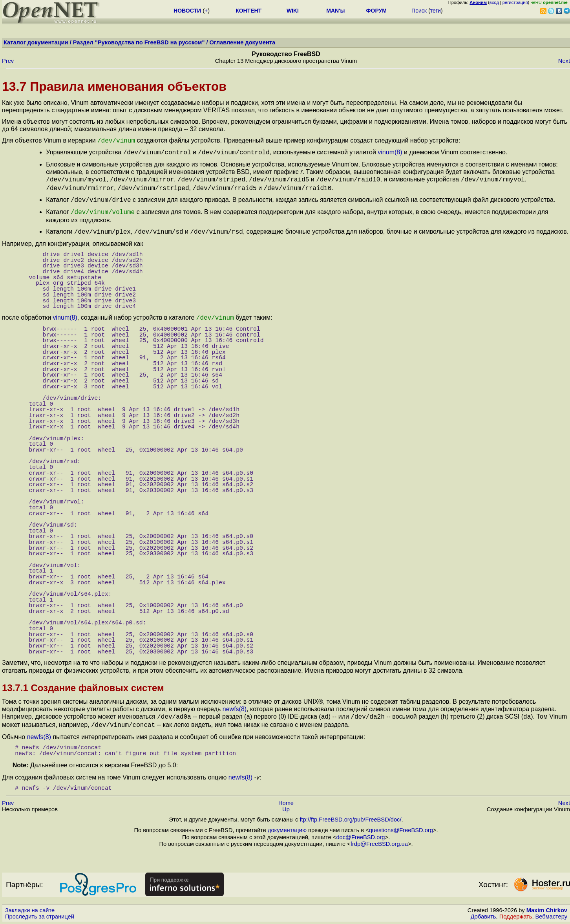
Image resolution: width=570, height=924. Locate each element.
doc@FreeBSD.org (360, 829)
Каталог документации (36, 42)
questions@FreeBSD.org (401, 822)
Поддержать (516, 909)
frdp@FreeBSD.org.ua (379, 836)
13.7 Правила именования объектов (114, 86)
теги (436, 11)
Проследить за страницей (40, 909)
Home (286, 795)
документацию (287, 822)
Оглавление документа (243, 42)
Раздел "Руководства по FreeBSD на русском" (139, 42)
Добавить (483, 909)
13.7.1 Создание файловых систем (83, 682)
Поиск (419, 11)
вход (494, 2)
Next (564, 61)
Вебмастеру (551, 909)
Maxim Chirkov (547, 902)
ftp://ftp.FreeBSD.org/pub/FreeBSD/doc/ (350, 812)
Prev (8, 61)
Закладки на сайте (30, 902)
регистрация (515, 2)
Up (286, 801)
